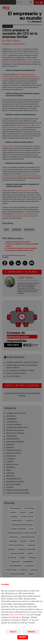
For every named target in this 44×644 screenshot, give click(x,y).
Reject (13, 632)
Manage (31, 632)
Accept (23, 637)
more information (17, 615)
